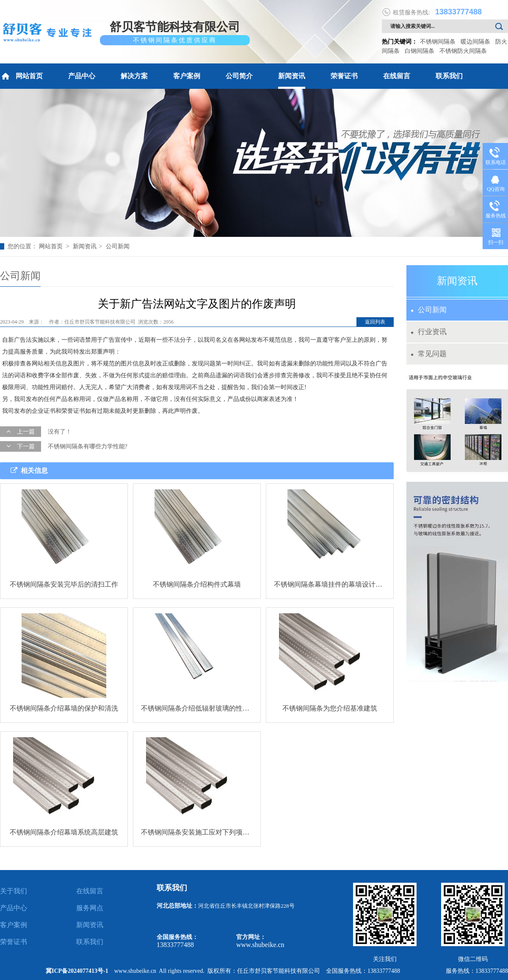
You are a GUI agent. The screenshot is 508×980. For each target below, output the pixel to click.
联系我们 (449, 76)
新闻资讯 (292, 76)
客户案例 (187, 76)
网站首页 (21, 76)
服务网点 (90, 908)
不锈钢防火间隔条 (463, 51)
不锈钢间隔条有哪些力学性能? (88, 446)
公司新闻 (118, 246)
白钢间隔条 (420, 51)
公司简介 (239, 76)
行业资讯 (429, 332)
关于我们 (14, 891)
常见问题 (429, 354)
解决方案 (134, 76)
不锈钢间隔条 (438, 42)
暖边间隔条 (475, 42)
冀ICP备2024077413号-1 (77, 971)
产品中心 (82, 76)
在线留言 (397, 76)
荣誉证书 (344, 76)
